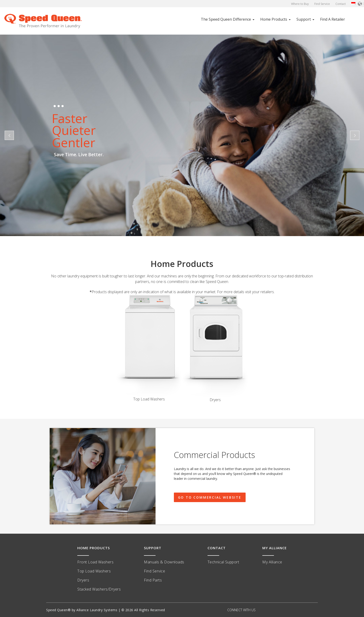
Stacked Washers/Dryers (99, 589)
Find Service (322, 4)
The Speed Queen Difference (226, 19)
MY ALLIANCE (275, 548)
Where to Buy (300, 4)
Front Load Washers (95, 562)
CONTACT (217, 548)
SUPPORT (153, 548)
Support (304, 19)
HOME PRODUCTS (94, 548)
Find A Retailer (333, 19)
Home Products (274, 19)
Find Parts (153, 580)
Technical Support (223, 562)
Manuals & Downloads (164, 562)
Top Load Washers (94, 571)
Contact (341, 4)
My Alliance (272, 562)
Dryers (83, 580)
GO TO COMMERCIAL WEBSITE (210, 497)
